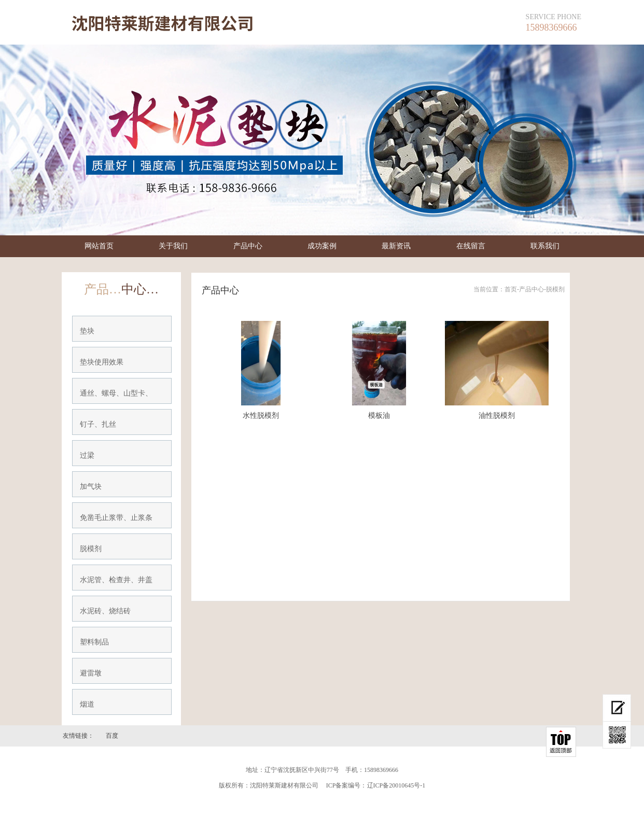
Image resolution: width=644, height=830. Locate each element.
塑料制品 (94, 642)
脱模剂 (91, 549)
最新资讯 (396, 246)
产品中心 (248, 246)
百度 (112, 736)
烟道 (87, 704)
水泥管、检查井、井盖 (116, 580)
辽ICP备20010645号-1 (396, 785)
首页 (511, 289)
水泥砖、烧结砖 (105, 611)
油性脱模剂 (497, 416)
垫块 (87, 331)
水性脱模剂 (261, 416)
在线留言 (471, 246)
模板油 (379, 416)
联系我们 (545, 246)
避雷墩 (91, 673)
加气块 (91, 487)
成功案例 (322, 246)
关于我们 (173, 246)
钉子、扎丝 (98, 424)
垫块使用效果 (102, 362)
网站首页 (99, 246)
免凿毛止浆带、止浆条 (116, 518)
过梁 (87, 455)
